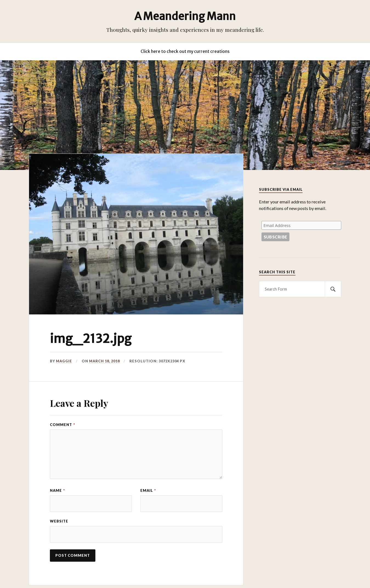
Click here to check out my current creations (185, 51)
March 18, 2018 (104, 361)
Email (148, 490)
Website (59, 521)
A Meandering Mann (185, 16)
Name (57, 490)
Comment (62, 425)
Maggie (64, 361)
